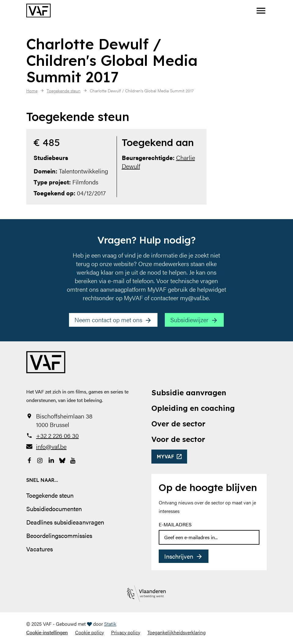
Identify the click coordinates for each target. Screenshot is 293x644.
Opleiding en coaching (193, 408)
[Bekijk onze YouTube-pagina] (73, 460)
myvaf (166, 457)
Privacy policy (126, 632)
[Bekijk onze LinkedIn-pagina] (51, 460)
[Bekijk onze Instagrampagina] (40, 460)
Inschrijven (179, 556)
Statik (110, 624)
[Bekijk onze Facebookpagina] (29, 460)
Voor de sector (178, 439)
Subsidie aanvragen (189, 393)
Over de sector (178, 424)
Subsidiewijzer (189, 320)
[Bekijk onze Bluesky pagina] (62, 460)
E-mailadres (175, 524)
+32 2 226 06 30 (57, 436)
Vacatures (40, 549)
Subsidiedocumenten (54, 509)
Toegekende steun (50, 495)
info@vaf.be (51, 447)
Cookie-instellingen (47, 632)
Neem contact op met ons (108, 320)
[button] (261, 11)
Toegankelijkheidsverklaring (177, 632)
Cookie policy (89, 632)
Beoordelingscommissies (59, 535)
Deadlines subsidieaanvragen (65, 522)
